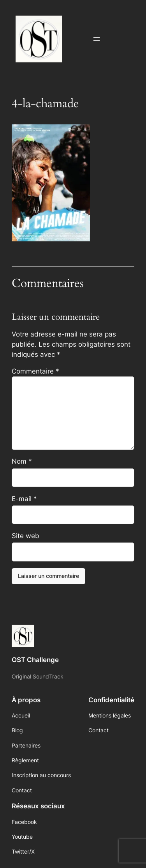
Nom (22, 461)
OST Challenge (35, 660)
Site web (26, 536)
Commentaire (35, 371)
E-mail (24, 499)
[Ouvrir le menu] (97, 39)
